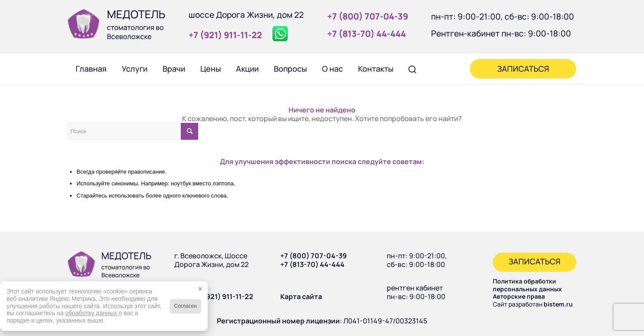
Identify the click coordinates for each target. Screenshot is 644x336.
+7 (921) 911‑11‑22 (225, 35)
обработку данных (92, 313)
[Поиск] (412, 69)
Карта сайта (301, 296)
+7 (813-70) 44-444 (312, 264)
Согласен (186, 306)
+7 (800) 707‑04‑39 (368, 16)
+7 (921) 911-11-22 (224, 296)
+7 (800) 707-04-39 (314, 256)
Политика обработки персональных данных (527, 285)
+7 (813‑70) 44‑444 (367, 34)
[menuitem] (91, 69)
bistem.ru (558, 304)
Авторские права (519, 296)
